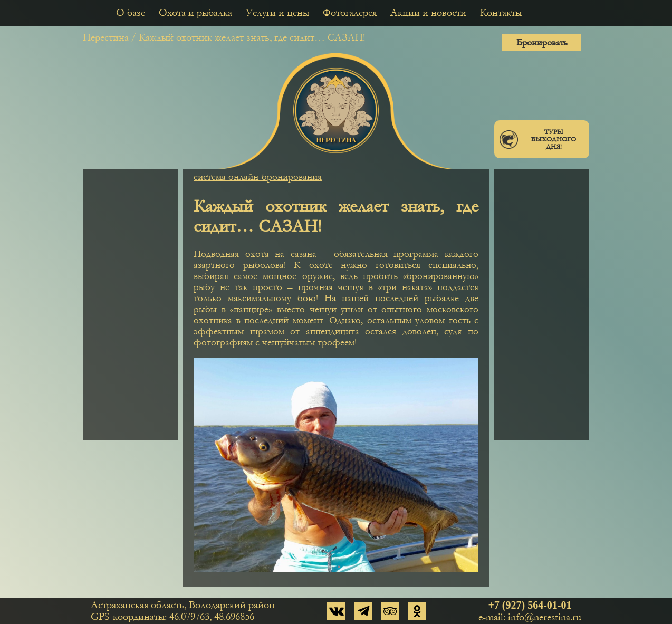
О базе (131, 13)
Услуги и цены (277, 13)
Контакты (501, 13)
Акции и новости (428, 13)
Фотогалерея (350, 13)
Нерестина (106, 37)
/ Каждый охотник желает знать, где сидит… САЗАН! (248, 37)
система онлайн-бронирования (258, 177)
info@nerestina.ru (545, 617)
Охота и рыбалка (195, 13)
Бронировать (542, 42)
